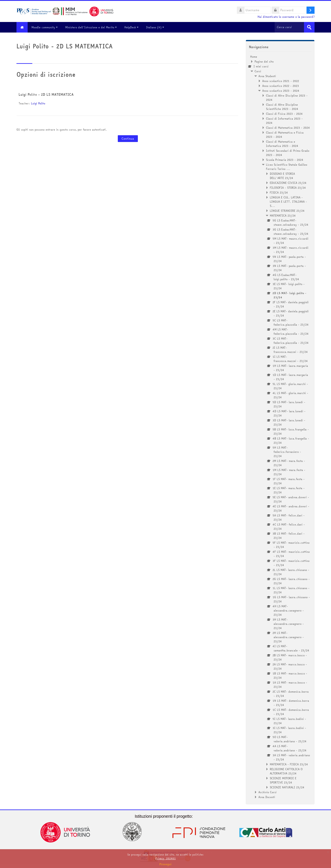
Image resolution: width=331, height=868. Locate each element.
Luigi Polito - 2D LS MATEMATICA (46, 94)
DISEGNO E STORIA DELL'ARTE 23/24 (282, 176)
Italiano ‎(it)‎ (155, 27)
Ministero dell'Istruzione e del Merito (91, 27)
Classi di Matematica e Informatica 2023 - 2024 (282, 144)
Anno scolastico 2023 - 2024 (281, 91)
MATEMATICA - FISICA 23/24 (289, 764)
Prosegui (165, 864)
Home (254, 57)
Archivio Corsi (267, 792)
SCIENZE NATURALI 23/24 (287, 787)
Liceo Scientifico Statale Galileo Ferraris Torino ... (287, 167)
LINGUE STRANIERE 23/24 (287, 211)
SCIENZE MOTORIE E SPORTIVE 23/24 (283, 780)
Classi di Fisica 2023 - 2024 (284, 114)
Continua (128, 139)
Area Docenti (267, 797)
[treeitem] (280, 427)
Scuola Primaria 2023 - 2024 (285, 160)
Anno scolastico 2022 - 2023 (281, 86)
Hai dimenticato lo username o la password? (286, 17)
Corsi (258, 71)
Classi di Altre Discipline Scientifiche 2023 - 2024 (282, 107)
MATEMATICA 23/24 (283, 216)
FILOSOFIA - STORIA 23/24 (288, 188)
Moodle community (45, 27)
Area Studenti (267, 76)
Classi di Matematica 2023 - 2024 (288, 128)
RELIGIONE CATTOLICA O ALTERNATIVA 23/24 (286, 771)
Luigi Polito (38, 103)
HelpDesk (132, 27)
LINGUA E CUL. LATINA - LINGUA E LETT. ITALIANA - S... (288, 202)
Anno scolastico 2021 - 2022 (281, 81)
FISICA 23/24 (279, 192)
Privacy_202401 (165, 858)
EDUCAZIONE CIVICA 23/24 (288, 183)
